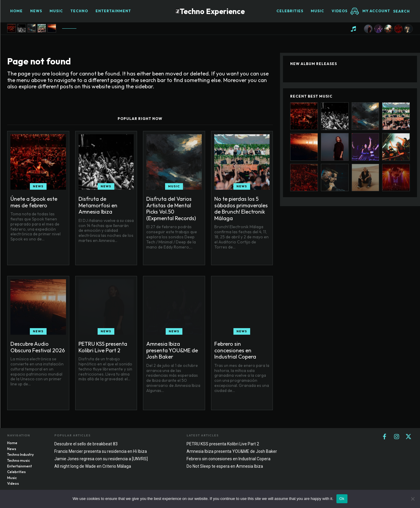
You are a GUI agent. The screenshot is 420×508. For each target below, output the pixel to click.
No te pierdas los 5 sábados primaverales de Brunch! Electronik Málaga (241, 209)
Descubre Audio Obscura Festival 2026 (38, 347)
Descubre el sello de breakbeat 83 (86, 444)
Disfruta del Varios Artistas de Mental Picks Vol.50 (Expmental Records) (171, 209)
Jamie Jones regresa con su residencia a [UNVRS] (101, 459)
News (38, 186)
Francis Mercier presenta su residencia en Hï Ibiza (101, 451)
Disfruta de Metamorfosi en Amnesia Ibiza (98, 205)
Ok (342, 499)
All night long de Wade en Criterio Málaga (93, 466)
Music (174, 186)
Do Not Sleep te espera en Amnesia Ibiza (225, 466)
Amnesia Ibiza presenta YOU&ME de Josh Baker (172, 350)
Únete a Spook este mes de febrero (34, 202)
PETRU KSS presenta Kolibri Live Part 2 (103, 347)
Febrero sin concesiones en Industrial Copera (235, 350)
